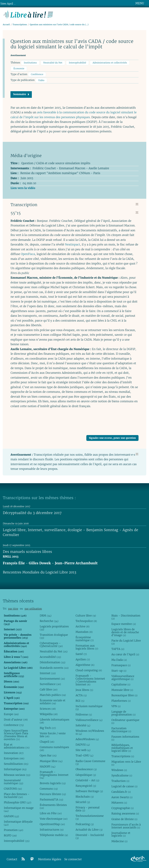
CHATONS (13, 789)
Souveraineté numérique (14, 782)
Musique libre (51, 761)
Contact (12, 859)
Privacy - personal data (87, 809)
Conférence (37, 74)
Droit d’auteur (16, 720)
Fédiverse (84, 715)
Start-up (119, 671)
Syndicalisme (122, 775)
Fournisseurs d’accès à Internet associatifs (126, 826)
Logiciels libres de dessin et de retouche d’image (125, 632)
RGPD (10, 835)
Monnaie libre (122, 690)
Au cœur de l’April (125, 654)
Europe (11, 714)
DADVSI (83, 745)
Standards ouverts (54, 668)
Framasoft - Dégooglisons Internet (54, 775)
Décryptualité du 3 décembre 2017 (32, 513)
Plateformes (121, 701)
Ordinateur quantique (125, 721)
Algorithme (85, 665)
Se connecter (73, 859)
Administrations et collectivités (110, 63)
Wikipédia (49, 714)
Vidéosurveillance (89, 720)
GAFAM (11, 816)
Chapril (47, 742)
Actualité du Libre (89, 830)
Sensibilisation (16, 764)
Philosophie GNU (18, 802)
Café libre (49, 689)
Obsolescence (86, 769)
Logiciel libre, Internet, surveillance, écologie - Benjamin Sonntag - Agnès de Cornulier (70, 532)
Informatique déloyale (18, 823)
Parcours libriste (53, 794)
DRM (46, 616)
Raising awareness (125, 813)
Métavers (119, 803)
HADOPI (48, 767)
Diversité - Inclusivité (90, 836)
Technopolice (86, 621)
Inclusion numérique (89, 708)
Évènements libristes (53, 806)
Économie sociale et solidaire (53, 702)
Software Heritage (89, 791)
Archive (82, 626)
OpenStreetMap (52, 824)
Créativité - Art (87, 780)
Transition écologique (54, 636)
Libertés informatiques (55, 721)
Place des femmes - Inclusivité (17, 796)
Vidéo (41, 80)
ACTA (81, 695)
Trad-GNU (84, 755)
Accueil (6, 25)
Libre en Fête (51, 813)
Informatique (15, 769)
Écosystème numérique (84, 639)
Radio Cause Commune (90, 763)
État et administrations (17, 746)
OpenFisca (28, 254)
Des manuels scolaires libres (27, 552)
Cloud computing (89, 670)
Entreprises (14, 758)
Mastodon (84, 632)
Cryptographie (122, 808)
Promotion (14, 830)
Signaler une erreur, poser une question (112, 438)
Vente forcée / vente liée (53, 735)
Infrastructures (52, 830)
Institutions (30, 63)
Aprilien (83, 659)
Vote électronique (54, 819)
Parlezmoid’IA (52, 799)
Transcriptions (20, 25)
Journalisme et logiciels (121, 834)
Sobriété (83, 725)
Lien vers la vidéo (23, 188)
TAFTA (118, 649)
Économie (19, 69)
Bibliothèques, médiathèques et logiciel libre (122, 748)
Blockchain (84, 797)
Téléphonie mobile (54, 835)
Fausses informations (125, 738)
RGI (80, 701)
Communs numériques (54, 749)
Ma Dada (119, 660)
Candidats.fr (121, 792)
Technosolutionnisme (90, 817)
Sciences (48, 709)
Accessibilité (50, 657)
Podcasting (84, 824)
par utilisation (33, 609)
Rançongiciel (86, 786)
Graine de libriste (124, 819)
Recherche (49, 621)
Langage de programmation (123, 713)
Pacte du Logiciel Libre (126, 642)
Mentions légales (50, 859)
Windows (119, 770)
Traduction (120, 781)
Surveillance (50, 684)
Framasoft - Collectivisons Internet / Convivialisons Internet (90, 680)
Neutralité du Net (53, 63)
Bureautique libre (124, 695)
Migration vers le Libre (126, 763)
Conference (14, 725)
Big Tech (48, 728)
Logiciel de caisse (124, 786)
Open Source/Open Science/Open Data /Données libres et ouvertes (16, 735)
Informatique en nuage (19, 809)
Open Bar (48, 755)
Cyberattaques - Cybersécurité (51, 645)
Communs (49, 789)
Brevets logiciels (53, 783)
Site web (83, 750)
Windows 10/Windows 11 (90, 732)
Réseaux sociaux (17, 775)
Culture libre (86, 616)
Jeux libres (84, 690)
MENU (140, 3)
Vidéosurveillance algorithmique (123, 678)
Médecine (119, 841)
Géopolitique (86, 775)
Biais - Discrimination (126, 617)
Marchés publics (53, 695)
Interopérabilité (78, 63)
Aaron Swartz (122, 797)
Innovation (14, 753)
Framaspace (121, 665)
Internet (48, 673)
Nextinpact (73, 245)
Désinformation (53, 662)
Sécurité (83, 802)
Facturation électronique (121, 730)
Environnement (52, 679)
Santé (81, 654)
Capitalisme (121, 684)
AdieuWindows (87, 739)
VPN (116, 706)
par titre (13, 609)
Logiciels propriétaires (54, 628)
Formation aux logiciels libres (87, 647)
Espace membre (124, 624)
